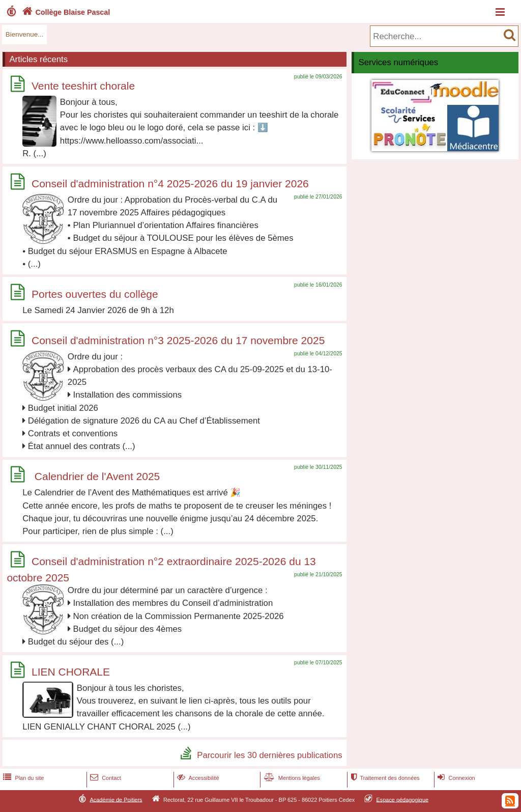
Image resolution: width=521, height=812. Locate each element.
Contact (105, 778)
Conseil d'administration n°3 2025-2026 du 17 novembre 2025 (178, 340)
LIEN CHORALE (71, 672)
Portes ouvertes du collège (95, 294)
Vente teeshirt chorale (83, 86)
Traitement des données (384, 778)
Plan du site (22, 778)
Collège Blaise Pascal (65, 12)
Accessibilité (197, 778)
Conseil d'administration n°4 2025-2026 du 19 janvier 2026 (170, 184)
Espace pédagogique (403, 799)
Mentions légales (291, 778)
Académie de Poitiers (116, 799)
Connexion (455, 778)
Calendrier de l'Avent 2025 (96, 476)
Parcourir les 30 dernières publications (269, 755)
